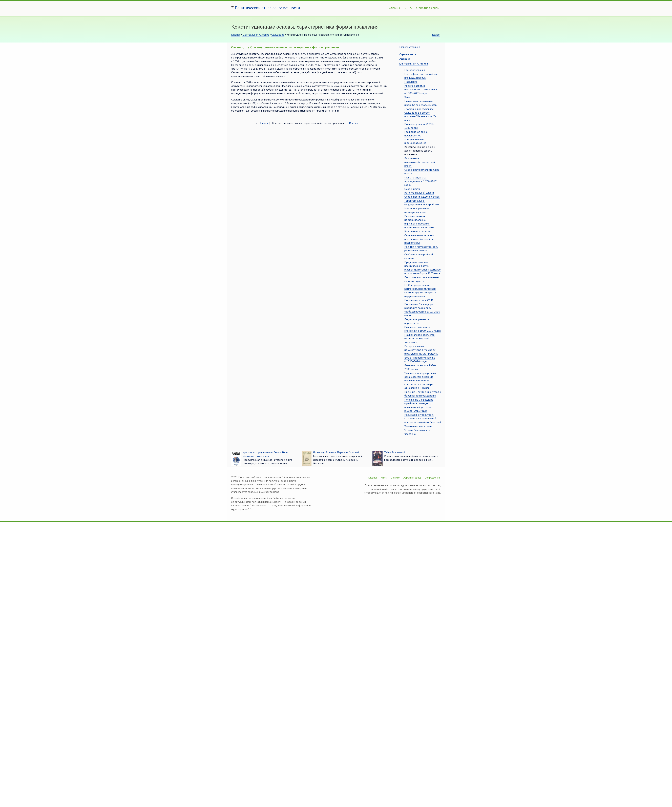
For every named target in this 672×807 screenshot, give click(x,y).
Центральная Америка (256, 35)
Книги (408, 8)
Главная (236, 35)
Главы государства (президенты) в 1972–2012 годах (421, 181)
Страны (394, 8)
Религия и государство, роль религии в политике (421, 249)
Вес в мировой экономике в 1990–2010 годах (420, 360)
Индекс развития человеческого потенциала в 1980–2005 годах (421, 90)
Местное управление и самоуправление (417, 210)
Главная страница (410, 47)
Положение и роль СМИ (419, 300)
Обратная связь (428, 8)
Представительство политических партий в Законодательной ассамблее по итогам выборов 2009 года (423, 268)
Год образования (415, 70)
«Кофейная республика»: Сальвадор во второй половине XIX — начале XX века (420, 115)
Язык (407, 97)
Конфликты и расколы (417, 231)
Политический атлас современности (267, 8)
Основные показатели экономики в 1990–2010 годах (423, 329)
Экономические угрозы (418, 426)
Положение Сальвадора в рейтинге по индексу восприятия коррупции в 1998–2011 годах (419, 405)
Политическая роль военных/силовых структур (422, 279)
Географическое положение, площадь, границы (422, 76)
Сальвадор (278, 35)
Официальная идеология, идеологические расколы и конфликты (419, 239)
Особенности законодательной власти (419, 191)
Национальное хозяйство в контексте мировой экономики (419, 339)
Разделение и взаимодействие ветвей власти (420, 162)
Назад (264, 123)
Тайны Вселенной (395, 452)
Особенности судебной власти (422, 197)
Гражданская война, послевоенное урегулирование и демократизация (416, 137)
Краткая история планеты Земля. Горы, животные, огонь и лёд (266, 454)
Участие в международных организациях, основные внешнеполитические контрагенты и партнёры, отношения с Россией (420, 381)
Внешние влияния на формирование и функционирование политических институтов (419, 222)
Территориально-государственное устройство (422, 203)
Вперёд (354, 123)
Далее (436, 35)
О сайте (395, 478)
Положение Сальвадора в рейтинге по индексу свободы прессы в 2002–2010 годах (422, 310)
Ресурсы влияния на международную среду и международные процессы (421, 350)
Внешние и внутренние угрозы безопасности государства (423, 394)
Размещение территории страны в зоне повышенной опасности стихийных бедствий (423, 419)
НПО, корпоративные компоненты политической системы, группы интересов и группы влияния (420, 291)
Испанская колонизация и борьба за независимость (421, 103)
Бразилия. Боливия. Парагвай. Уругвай (336, 452)
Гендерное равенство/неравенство (418, 321)
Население (411, 82)
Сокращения (432, 478)
